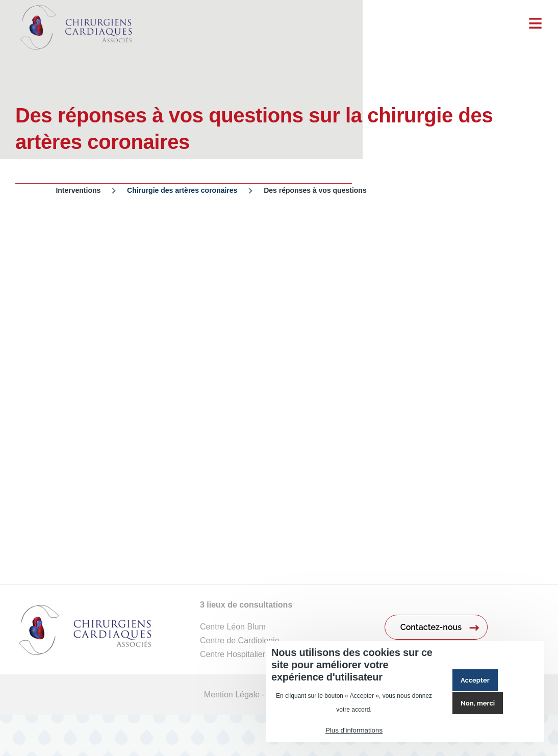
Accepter (475, 680)
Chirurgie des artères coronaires (182, 190)
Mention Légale (232, 695)
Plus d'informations (354, 730)
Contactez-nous (431, 627)
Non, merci (478, 703)
